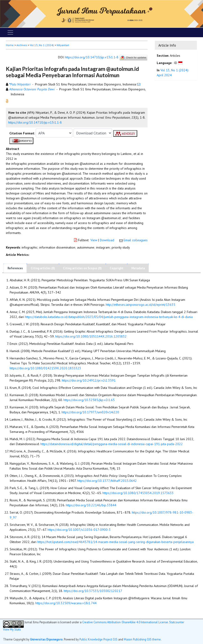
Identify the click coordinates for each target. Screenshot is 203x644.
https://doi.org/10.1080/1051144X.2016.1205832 (91, 336)
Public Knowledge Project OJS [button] (98, 639)
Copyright (117, 268)
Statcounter (177, 622)
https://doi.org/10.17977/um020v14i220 (90, 412)
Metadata (138, 268)
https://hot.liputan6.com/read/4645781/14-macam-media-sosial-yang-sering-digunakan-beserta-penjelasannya (115, 542)
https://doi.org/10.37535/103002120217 (93, 591)
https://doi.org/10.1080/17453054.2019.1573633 (138, 493)
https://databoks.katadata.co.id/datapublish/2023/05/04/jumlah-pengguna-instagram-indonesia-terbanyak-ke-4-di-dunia (109, 317)
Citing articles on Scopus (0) (82, 268)
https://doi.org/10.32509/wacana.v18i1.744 (66, 603)
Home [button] (10, 45)
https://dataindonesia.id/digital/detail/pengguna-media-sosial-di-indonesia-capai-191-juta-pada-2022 (112, 444)
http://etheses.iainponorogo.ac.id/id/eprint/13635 (141, 305)
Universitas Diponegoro (46, 639)
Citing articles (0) (43, 268)
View (94, 240)
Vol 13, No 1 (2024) (42, 45)
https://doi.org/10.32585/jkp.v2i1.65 (89, 400)
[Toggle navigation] (10, 32)
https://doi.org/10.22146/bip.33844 (91, 505)
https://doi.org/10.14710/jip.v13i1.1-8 (92, 57)
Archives (22, 45)
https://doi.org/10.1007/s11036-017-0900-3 (79, 530)
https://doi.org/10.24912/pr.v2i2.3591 (89, 380)
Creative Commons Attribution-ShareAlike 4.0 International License (125, 622)
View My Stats (12, 629)
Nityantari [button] (63, 45)
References (15, 268)
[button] (7, 101)
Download (107, 240)
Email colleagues (136, 240)
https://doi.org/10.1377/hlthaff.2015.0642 (107, 481)
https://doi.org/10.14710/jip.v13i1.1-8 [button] (35, 122)
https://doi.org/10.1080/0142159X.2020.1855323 (45, 368)
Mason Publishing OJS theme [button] (142, 639)
